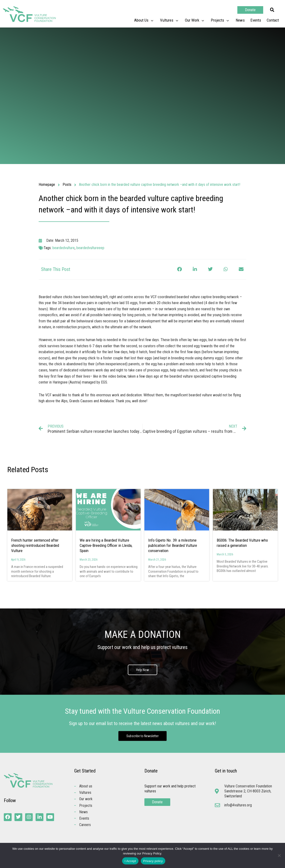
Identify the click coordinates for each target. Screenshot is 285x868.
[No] (279, 855)
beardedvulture (64, 248)
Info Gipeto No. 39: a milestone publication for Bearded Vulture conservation (173, 545)
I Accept (130, 861)
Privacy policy (153, 861)
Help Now (142, 670)
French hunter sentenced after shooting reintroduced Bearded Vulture (35, 545)
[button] (272, 10)
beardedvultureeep (90, 248)
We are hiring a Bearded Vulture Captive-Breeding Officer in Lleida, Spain (106, 545)
